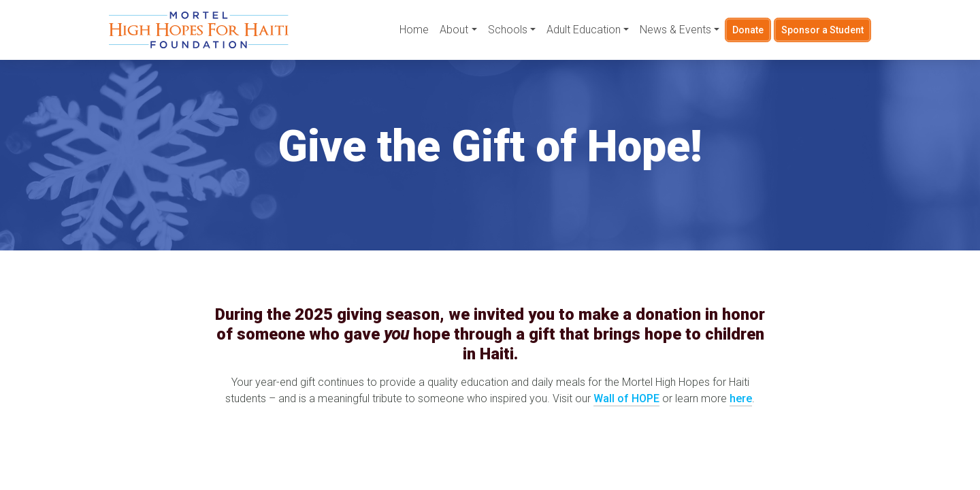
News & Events (674, 30)
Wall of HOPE (626, 398)
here (741, 398)
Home (413, 30)
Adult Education (582, 30)
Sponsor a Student (822, 30)
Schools (506, 30)
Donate (747, 30)
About (453, 30)
